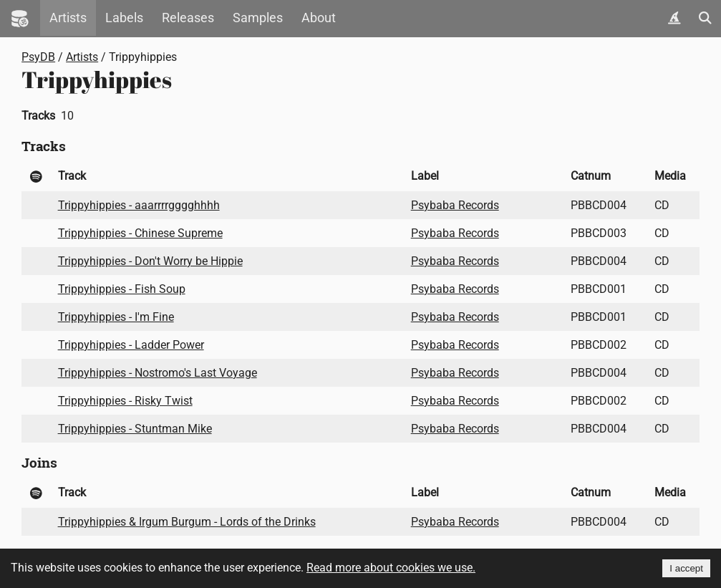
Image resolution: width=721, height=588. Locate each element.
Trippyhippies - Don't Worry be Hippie (150, 261)
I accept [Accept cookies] (686, 568)
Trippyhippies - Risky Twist (125, 401)
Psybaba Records (455, 205)
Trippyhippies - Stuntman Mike (135, 429)
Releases (188, 18)
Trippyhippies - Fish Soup (122, 289)
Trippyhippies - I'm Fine (116, 317)
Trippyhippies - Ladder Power (131, 345)
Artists (68, 18)
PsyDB (38, 57)
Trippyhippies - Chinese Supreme (140, 233)
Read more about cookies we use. (391, 568)
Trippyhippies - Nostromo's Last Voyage (158, 373)
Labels (124, 18)
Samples (258, 18)
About (319, 18)
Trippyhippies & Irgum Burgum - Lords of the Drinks (187, 522)
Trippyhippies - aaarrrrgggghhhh (139, 205)
